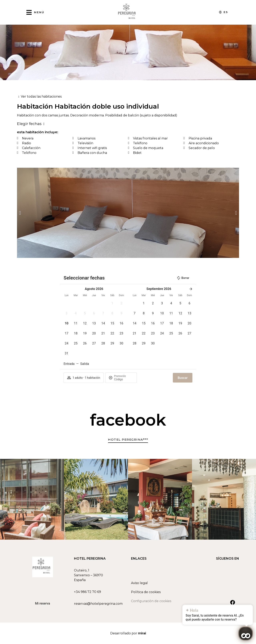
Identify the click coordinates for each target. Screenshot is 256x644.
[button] (20, 213)
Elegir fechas (29, 124)
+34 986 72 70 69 (87, 592)
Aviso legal (139, 583)
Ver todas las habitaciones (41, 96)
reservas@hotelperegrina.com (98, 604)
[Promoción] (124, 379)
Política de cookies (146, 592)
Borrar (183, 278)
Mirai (142, 633)
